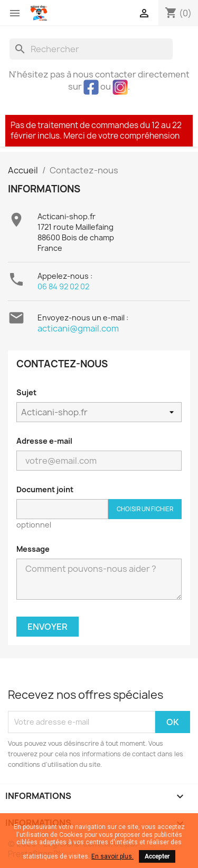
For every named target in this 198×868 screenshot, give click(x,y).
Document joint (45, 489)
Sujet (26, 392)
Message (33, 549)
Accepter (157, 856)
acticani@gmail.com (78, 328)
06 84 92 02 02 (63, 286)
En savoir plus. (112, 856)
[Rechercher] (91, 49)
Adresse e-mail (44, 441)
